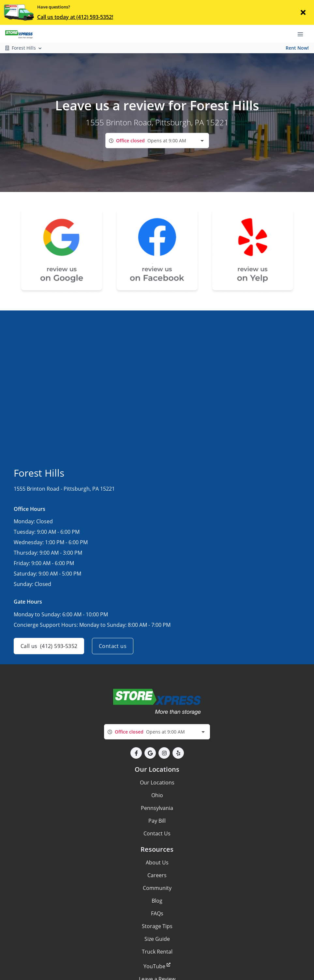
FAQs (157, 913)
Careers (157, 875)
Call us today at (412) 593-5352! (75, 17)
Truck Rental (157, 952)
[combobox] (157, 141)
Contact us (113, 646)
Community (157, 888)
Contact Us (157, 833)
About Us (157, 862)
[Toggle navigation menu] (303, 34)
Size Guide (157, 939)
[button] (136, 753)
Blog (157, 901)
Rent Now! (297, 48)
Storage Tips (157, 926)
